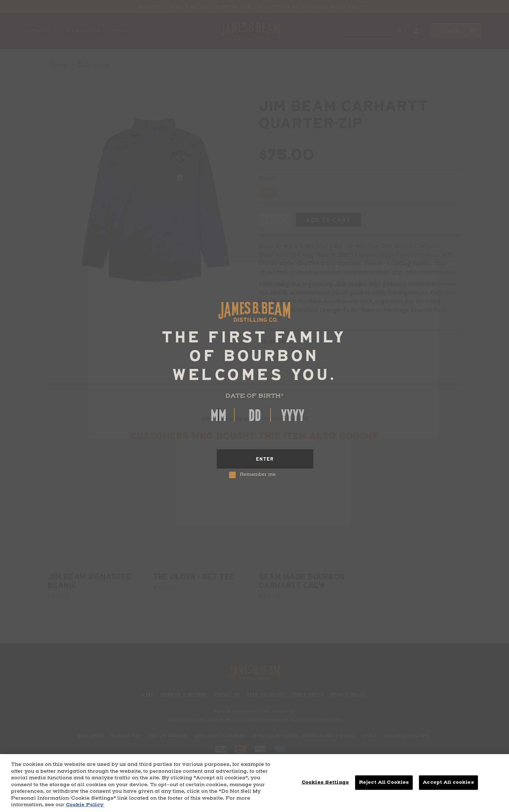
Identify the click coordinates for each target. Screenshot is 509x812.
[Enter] (265, 459)
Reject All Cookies (384, 782)
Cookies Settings (325, 782)
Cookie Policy (85, 805)
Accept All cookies (448, 782)
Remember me (258, 475)
